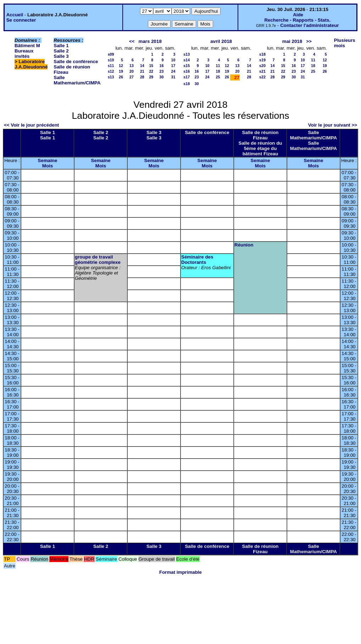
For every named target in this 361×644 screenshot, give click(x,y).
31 (173, 77)
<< (132, 41)
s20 (262, 66)
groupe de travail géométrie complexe (98, 260)
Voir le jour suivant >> (333, 125)
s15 (187, 66)
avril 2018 (221, 41)
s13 (111, 77)
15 (151, 66)
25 (218, 77)
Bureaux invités (24, 54)
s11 (111, 66)
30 (162, 77)
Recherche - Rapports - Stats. (297, 20)
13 (132, 66)
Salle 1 (61, 46)
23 (162, 71)
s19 (262, 60)
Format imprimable (180, 572)
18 (218, 71)
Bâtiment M (27, 46)
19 (121, 71)
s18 (187, 84)
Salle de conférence (76, 62)
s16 (187, 71)
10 (173, 60)
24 (173, 71)
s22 (262, 77)
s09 (111, 54)
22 (151, 71)
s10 (111, 60)
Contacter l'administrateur (309, 25)
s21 (262, 71)
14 (142, 66)
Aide (298, 15)
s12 (111, 71)
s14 (187, 60)
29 (151, 77)
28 (142, 77)
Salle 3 (61, 56)
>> (309, 41)
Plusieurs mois (345, 43)
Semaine (48, 160)
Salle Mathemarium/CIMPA (77, 80)
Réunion (244, 245)
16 (162, 66)
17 (173, 66)
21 (142, 71)
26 (121, 77)
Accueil (15, 15)
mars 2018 (150, 41)
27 (132, 77)
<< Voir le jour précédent (31, 125)
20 (132, 71)
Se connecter (21, 20)
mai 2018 (292, 41)
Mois (48, 166)
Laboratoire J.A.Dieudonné (31, 64)
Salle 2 (61, 51)
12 (121, 66)
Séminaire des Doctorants (197, 260)
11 (218, 66)
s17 (187, 77)
